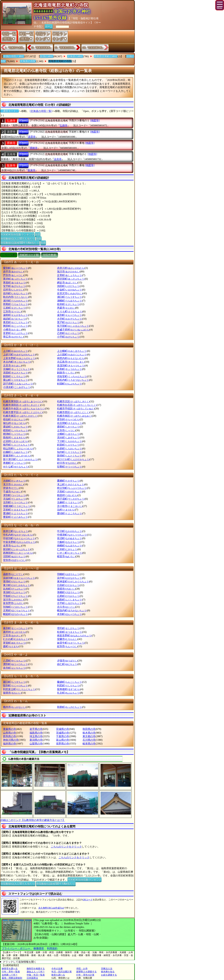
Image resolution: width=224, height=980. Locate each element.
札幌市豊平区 (23, 412)
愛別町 (16, 268)
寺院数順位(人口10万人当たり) (18, 238)
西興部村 (18, 553)
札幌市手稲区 (76, 409)
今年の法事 (57, 969)
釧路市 (66, 373)
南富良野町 (74, 636)
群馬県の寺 (10, 736)
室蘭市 (67, 639)
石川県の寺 (89, 740)
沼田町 (14, 556)
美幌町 (68, 592)
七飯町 (68, 542)
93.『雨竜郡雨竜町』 (42, 48)
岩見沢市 (70, 293)
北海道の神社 (75, 56)
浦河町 (16, 301)
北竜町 (17, 610)
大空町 (70, 319)
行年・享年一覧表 (11, 972)
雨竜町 (16, 304)
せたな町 (16, 467)
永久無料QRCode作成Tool (51, 908)
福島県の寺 (36, 733)
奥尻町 (16, 322)
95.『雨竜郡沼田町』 (65, 48)
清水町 (68, 438)
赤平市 (13, 272)
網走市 (67, 283)
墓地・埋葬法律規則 (12, 978)
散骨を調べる (58, 975)
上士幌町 (72, 351)
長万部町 (73, 326)
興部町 (16, 326)
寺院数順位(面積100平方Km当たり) (20, 242)
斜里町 (68, 445)
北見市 (12, 366)
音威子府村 (73, 330)
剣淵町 (70, 384)
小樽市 (12, 330)
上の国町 (72, 355)
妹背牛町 (71, 643)
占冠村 (16, 441)
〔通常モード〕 (10, 111)
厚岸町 (16, 279)
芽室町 (14, 643)
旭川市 (68, 272)
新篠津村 (17, 456)
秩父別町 (72, 488)
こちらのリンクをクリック (66, 847)
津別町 (14, 495)
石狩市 (13, 290)
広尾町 (68, 596)
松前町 (70, 632)
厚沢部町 (71, 279)
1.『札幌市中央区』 (15, 48)
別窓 (38, 234)
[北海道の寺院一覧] (41, 111)
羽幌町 (68, 574)
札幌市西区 (73, 412)
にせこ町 (70, 553)
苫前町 (16, 510)
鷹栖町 (68, 481)
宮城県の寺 (63, 729)
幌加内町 (72, 610)
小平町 (68, 337)
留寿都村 (69, 689)
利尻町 (68, 685)
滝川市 (13, 484)
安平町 (14, 286)
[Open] (24, 121)
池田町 (68, 286)
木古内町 (17, 362)
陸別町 (16, 685)
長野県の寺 (63, 744)
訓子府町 (18, 384)
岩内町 (16, 293)
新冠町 (17, 549)
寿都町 (14, 463)
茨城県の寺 (63, 733)
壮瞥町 (70, 467)
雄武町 (14, 319)
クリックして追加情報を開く (20, 962)
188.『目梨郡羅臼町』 (93, 48)
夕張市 (67, 661)
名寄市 (12, 546)
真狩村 (14, 632)
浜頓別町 (19, 578)
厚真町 (14, 283)
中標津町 (72, 535)
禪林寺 (11, 143)
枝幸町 (68, 304)
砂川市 (67, 463)
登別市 (14, 560)
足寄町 (70, 275)
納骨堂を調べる (10, 969)
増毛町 (68, 628)
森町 (11, 646)
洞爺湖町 (17, 506)
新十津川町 (20, 459)
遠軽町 (16, 315)
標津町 (14, 434)
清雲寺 (11, 132)
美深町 (14, 592)
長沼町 (70, 538)
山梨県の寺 (36, 744)
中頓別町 (19, 538)
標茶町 (16, 430)
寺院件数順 (50, 255)
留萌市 (12, 693)
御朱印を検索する (36, 969)
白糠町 (16, 452)
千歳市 (12, 492)
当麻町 (68, 502)
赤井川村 (71, 268)
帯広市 (13, 337)
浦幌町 (70, 301)
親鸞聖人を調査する (86, 972)
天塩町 (14, 499)
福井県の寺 (10, 744)
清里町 (16, 373)
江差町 (14, 308)
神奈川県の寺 (11, 740)
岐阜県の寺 (89, 744)
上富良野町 (19, 358)
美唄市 (66, 589)
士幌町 (68, 434)
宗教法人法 (107, 969)
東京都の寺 (89, 736)
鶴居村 (67, 495)
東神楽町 (73, 581)
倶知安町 (72, 376)
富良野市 (13, 603)
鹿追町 (16, 427)
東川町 (17, 585)
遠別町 (70, 315)
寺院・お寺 (82, 969)
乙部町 (68, 333)
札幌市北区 (73, 401)
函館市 (13, 574)
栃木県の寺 (89, 733)
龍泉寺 (11, 165)
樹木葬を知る (108, 972)
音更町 (16, 333)
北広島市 (71, 362)
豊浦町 (16, 513)
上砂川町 (19, 355)
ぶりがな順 (9, 255)
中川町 (70, 531)
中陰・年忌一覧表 (36, 975)
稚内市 (14, 707)
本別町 (70, 614)
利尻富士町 (19, 689)
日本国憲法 (32, 978)
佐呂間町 (70, 423)
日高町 (68, 585)
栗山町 (16, 380)
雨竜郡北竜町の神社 (106, 56)
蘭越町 (70, 682)
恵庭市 (66, 308)
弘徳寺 (11, 121)
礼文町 (68, 693)
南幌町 (70, 546)
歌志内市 (16, 297)
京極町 (17, 369)
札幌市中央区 (24, 409)
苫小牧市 (70, 506)
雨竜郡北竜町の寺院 (60, 61)
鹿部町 (68, 427)
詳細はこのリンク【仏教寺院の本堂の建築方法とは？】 (33, 820)
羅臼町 (14, 682)
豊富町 (16, 517)
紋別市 (67, 646)
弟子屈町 (71, 499)
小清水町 (17, 387)
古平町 (70, 603)
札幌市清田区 (22, 405)
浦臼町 (70, 297)
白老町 (70, 449)
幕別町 (16, 628)
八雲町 (14, 661)
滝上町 (71, 484)
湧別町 (16, 664)
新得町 (70, 456)
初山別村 (18, 449)
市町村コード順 (29, 255)
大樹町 (14, 481)
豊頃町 (70, 513)
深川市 (13, 600)
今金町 (70, 290)
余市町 (14, 668)
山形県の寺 (10, 733)
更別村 (68, 419)
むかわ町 (16, 639)
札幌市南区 (74, 416)
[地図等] (95, 120)
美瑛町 (14, 581)
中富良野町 (19, 542)
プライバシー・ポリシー (16, 948)
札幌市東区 (20, 416)
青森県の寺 (10, 729)
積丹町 (17, 445)
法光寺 (11, 154)
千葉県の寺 (63, 736)
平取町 (16, 596)
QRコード (88, 900)
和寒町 (70, 707)
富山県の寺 (63, 740)
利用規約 (52, 948)
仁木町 (67, 549)
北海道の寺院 (28, 61)
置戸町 (68, 322)
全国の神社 (47, 56)
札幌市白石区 (77, 405)
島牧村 (14, 438)
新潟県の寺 (36, 740)
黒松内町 (73, 380)
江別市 (12, 311)
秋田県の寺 (89, 729)
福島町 (70, 600)
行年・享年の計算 (85, 975)
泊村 (66, 510)
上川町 (16, 351)
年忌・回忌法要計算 (62, 972)
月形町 (70, 492)
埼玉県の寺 (36, 736)
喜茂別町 (71, 366)
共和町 (70, 369)
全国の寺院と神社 (14, 56)
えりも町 (70, 311)
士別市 (66, 430)
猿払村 (14, 423)
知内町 (70, 452)
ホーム (49, 26)
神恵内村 (71, 358)
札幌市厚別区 (23, 401)
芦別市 (13, 275)
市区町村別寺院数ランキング (17, 234)
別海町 (16, 607)
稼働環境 (39, 948)
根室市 (66, 556)
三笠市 (12, 636)
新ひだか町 (73, 459)
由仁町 (67, 664)
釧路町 (14, 376)
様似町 (14, 419)
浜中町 (70, 578)
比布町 (14, 589)
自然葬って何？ (10, 975)
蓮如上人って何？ (36, 972)
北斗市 (66, 607)
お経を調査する (109, 975)
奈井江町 (16, 531)
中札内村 (18, 535)
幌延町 (16, 614)
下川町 (70, 441)
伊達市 (11, 488)
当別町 (16, 502)
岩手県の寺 (36, 729)
